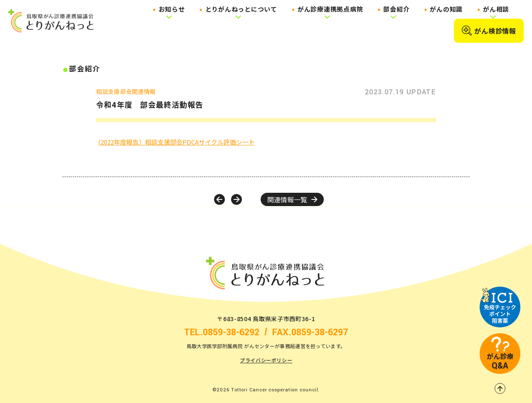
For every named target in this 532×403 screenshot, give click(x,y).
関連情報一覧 (292, 199)
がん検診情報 (489, 31)
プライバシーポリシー (266, 360)
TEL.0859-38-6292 (222, 333)
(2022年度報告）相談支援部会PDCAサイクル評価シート (176, 142)
